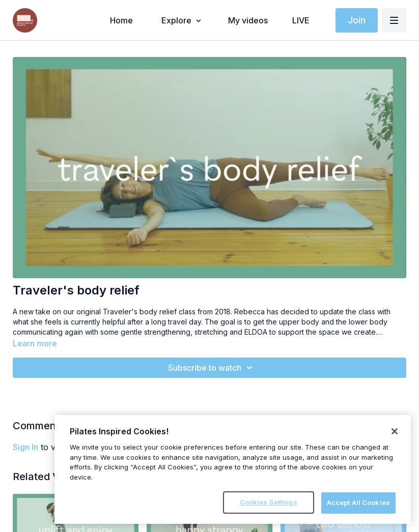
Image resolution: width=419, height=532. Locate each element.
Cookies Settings (269, 502)
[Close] (395, 431)
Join (357, 20)
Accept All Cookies (358, 503)
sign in (25, 447)
